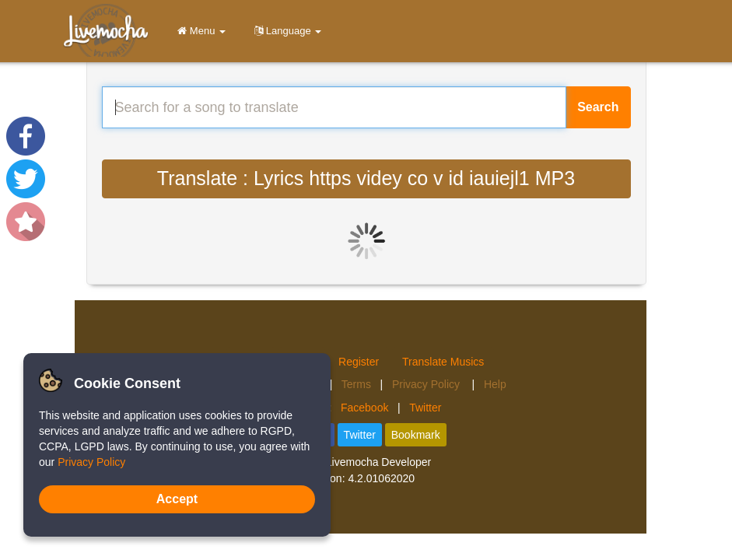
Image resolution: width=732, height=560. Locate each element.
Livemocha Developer (378, 462)
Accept (177, 499)
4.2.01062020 (381, 478)
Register (359, 362)
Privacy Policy (427, 384)
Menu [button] (199, 31)
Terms (356, 384)
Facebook (364, 408)
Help (495, 384)
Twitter (425, 408)
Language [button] (285, 31)
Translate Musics (443, 362)
